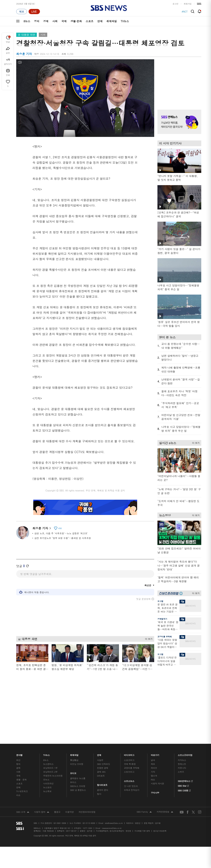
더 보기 (148, 638)
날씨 (153, 713)
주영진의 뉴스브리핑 (53, 728)
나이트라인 (48, 736)
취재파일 (112, 21)
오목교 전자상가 (132, 743)
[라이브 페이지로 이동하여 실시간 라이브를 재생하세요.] (34, 12)
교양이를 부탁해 (165, 637)
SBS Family (144, 765)
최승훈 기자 (42, 528)
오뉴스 (46, 732)
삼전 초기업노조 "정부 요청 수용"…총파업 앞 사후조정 (63, 538)
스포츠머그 (129, 713)
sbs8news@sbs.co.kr (114, 776)
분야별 (19, 707)
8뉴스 (27, 21)
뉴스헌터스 (48, 717)
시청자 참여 (42, 765)
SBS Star (183, 738)
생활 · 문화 (21, 732)
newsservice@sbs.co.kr (112, 781)
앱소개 (154, 728)
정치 (37, 21)
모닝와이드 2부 (50, 724)
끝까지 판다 (103, 743)
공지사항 (155, 745)
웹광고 (57, 764)
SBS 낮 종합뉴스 (78, 743)
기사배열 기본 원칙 (142, 783)
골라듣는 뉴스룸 (78, 731)
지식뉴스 (182, 713)
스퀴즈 (181, 724)
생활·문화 (76, 21)
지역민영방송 (165, 765)
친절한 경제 (103, 720)
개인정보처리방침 (87, 764)
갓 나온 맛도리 (131, 739)
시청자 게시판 (157, 736)
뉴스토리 (47, 740)
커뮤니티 (182, 720)
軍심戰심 (74, 713)
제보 (153, 717)
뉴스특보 (47, 744)
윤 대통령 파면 (27, 35)
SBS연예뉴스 (185, 733)
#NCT (185, 12)
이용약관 (69, 764)
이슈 (18, 748)
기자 (153, 724)
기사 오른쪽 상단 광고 (179, 80)
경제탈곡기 (162, 619)
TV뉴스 (125, 21)
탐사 (99, 746)
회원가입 (188, 4)
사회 (55, 21)
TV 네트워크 (22, 744)
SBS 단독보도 (104, 717)
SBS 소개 (23, 765)
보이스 (73, 735)
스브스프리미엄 (185, 707)
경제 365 (101, 724)
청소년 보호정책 (160, 783)
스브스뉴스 (129, 733)
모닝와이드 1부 (50, 720)
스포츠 (90, 21)
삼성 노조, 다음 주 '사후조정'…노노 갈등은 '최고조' (61, 533)
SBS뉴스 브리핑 (78, 739)
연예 (100, 21)
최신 (18, 713)
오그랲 (160, 601)
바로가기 (155, 707)
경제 (46, 21)
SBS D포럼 (184, 742)
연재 (99, 707)
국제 (64, 21)
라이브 (154, 720)
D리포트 (101, 728)
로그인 (175, 4)
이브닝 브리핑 (77, 717)
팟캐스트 (182, 717)
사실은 (100, 713)
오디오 (73, 725)
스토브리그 (129, 724)
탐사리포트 (102, 737)
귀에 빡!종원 (130, 717)
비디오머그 (129, 707)
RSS (153, 732)
